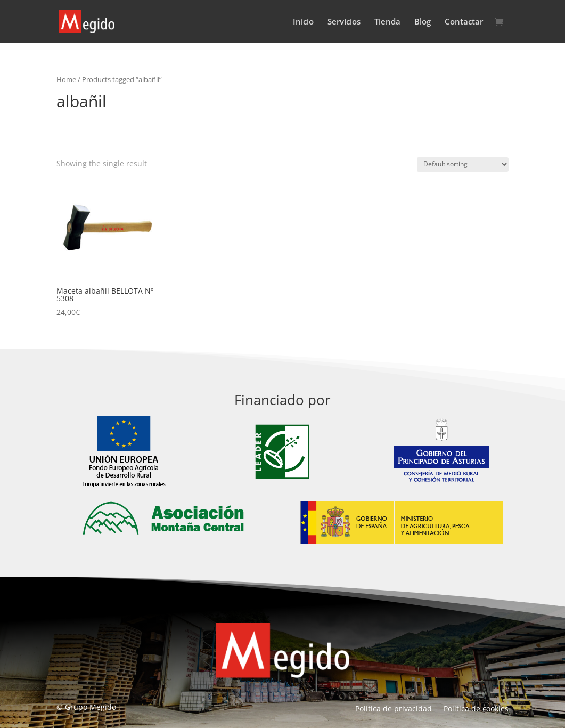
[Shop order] (463, 164)
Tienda (387, 22)
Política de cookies (476, 709)
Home (66, 79)
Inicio (303, 22)
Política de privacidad (394, 709)
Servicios (344, 22)
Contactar (464, 22)
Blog (423, 22)
